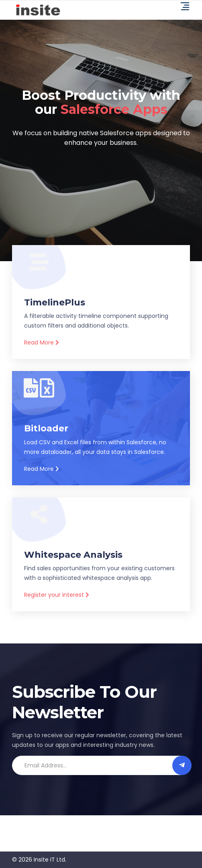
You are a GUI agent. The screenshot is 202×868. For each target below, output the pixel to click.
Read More (42, 342)
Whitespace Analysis (73, 555)
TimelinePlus (55, 302)
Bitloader (46, 428)
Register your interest (57, 595)
